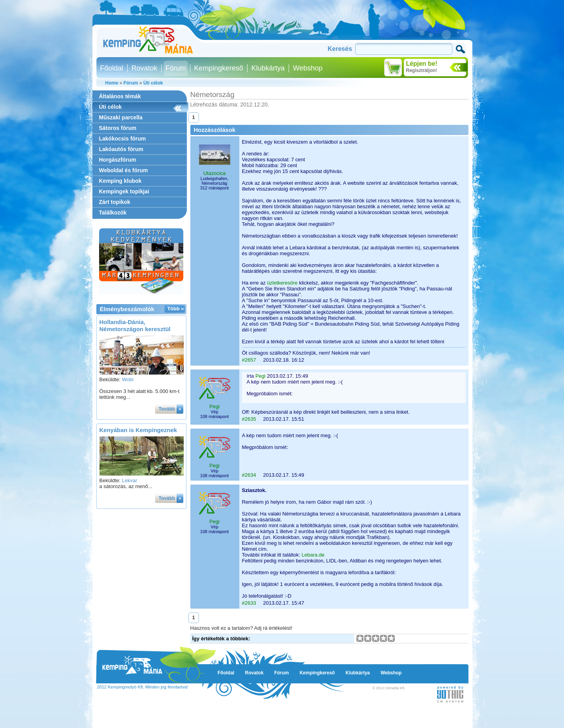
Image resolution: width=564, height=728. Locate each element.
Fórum (176, 68)
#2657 (249, 360)
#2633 (249, 603)
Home (112, 83)
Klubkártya (268, 68)
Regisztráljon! (422, 70)
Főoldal (112, 68)
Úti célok (153, 83)
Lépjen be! (422, 64)
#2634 (249, 475)
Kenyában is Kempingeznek (138, 430)
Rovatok (145, 68)
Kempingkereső (219, 68)
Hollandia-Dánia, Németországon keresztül (135, 325)
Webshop (308, 68)
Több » (176, 309)
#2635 (249, 419)
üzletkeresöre (282, 283)
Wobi (127, 379)
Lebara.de (313, 555)
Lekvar (129, 480)
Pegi (214, 406)
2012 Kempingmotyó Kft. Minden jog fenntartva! (143, 687)
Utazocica (214, 173)
